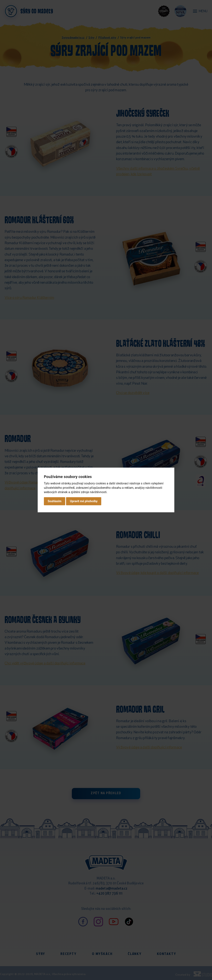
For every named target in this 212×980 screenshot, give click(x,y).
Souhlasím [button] (55, 501)
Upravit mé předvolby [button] (84, 501)
